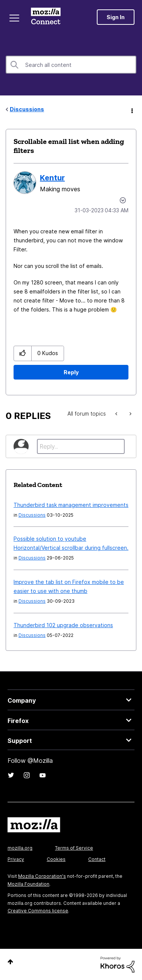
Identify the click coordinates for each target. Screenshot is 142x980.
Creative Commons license (38, 911)
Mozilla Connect (46, 17)
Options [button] (131, 110)
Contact (97, 859)
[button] (23, 353)
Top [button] (10, 962)
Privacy (16, 859)
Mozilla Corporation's (42, 876)
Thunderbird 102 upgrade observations (63, 625)
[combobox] (71, 65)
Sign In (116, 17)
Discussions (27, 109)
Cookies (56, 859)
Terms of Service (74, 848)
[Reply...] (81, 446)
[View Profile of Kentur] (52, 178)
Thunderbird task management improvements (71, 505)
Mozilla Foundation (28, 884)
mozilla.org (20, 848)
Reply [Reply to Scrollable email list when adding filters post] (71, 372)
